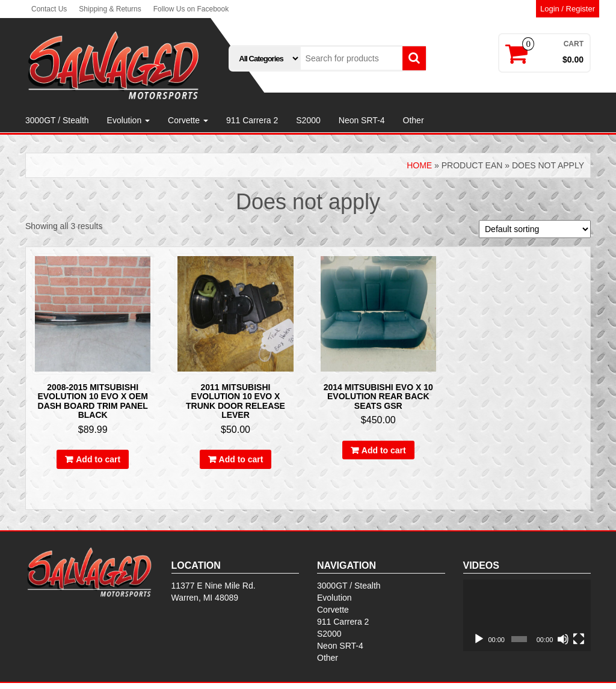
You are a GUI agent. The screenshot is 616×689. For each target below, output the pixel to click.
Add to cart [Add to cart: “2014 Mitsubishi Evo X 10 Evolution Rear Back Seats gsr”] (384, 450)
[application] (527, 616)
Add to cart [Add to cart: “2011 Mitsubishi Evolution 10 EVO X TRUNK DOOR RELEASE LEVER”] (241, 459)
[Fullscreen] (579, 639)
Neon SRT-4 (362, 120)
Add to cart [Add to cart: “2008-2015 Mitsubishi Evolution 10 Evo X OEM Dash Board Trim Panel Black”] (98, 459)
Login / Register (568, 9)
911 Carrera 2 (252, 120)
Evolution (128, 120)
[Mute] (563, 639)
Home (419, 165)
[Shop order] (535, 229)
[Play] (479, 639)
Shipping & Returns (110, 9)
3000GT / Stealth (57, 120)
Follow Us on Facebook (191, 9)
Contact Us (49, 9)
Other (414, 120)
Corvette (188, 120)
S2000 (308, 120)
